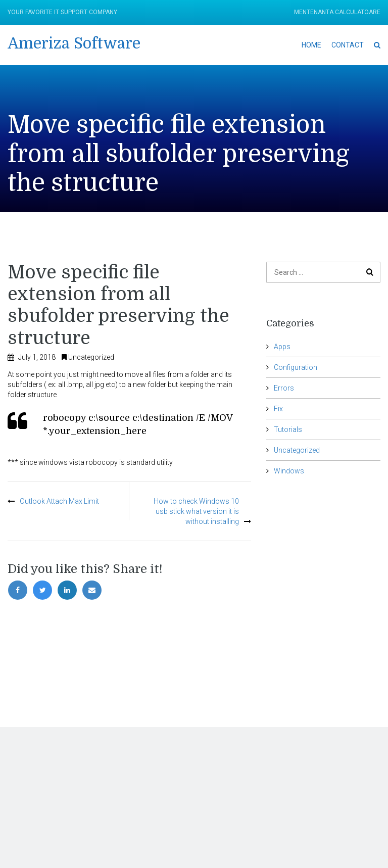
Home (311, 45)
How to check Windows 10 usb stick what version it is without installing (196, 511)
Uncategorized (91, 357)
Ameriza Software (74, 43)
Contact (348, 45)
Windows (289, 471)
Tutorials (288, 429)
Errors (284, 388)
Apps (282, 347)
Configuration (296, 367)
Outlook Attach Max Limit (59, 501)
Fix (278, 409)
